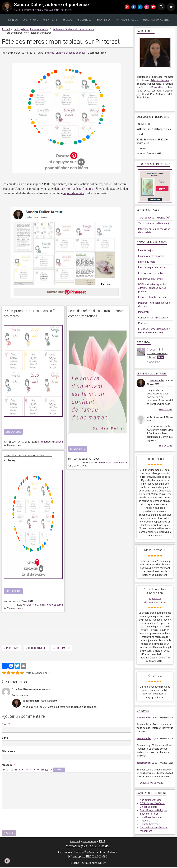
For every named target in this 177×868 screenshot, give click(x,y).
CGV (94, 847)
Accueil (6, 29)
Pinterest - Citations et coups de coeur (73, 29)
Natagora (145, 821)
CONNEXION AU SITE (156, 20)
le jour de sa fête (74, 193)
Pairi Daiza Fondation (152, 817)
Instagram (144, 312)
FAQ (102, 842)
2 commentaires (15, 609)
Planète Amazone (150, 824)
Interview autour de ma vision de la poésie (154, 231)
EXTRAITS (50, 20)
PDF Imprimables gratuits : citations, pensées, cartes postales (153, 288)
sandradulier (157, 380)
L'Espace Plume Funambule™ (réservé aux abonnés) (154, 331)
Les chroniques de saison (50, 442)
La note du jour (146, 250)
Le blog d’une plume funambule (31, 29)
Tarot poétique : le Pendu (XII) (154, 218)
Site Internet (9, 753)
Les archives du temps (150, 279)
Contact (75, 842)
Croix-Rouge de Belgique (153, 810)
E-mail (5, 739)
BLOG (67, 20)
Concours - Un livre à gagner (153, 318)
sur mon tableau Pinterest (77, 189)
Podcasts (143, 323)
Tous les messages (151, 783)
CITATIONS (31, 20)
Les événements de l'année (153, 273)
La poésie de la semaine (151, 256)
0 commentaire (15, 446)
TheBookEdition (156, 87)
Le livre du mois (147, 262)
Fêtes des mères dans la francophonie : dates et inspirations (90, 316)
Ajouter (9, 834)
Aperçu (59, 771)
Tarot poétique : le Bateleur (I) (154, 223)
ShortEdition (143, 98)
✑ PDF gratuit (62, 649)
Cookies (104, 847)
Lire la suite (13, 432)
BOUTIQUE (84, 20)
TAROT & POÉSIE (127, 20)
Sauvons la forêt (149, 814)
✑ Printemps (12, 649)
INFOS (13, 20)
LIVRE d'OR (104, 20)
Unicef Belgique (149, 807)
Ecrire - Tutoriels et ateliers (153, 297)
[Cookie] (7, 861)
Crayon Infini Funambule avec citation (157, 353)
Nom (4, 725)
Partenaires (90, 842)
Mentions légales (76, 847)
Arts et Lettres (160, 80)
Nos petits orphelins (151, 800)
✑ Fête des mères (36, 649)
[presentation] (28, 821)
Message (7, 766)
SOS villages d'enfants (152, 803)
